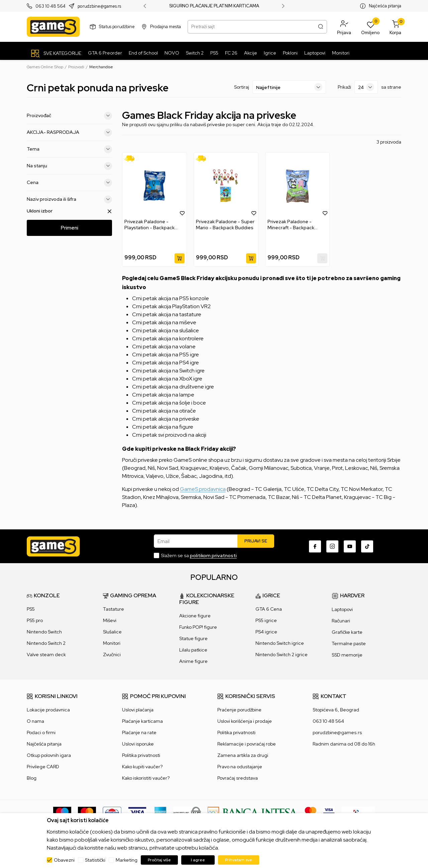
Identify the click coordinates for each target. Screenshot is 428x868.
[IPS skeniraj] (358, 812)
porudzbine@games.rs (99, 6)
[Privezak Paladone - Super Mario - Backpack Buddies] (226, 186)
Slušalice (112, 632)
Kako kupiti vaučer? (142, 767)
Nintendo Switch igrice (280, 643)
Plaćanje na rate (139, 732)
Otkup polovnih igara (49, 755)
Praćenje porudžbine (239, 710)
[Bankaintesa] (253, 812)
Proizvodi (76, 67)
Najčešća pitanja (385, 6)
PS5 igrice (266, 620)
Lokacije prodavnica (48, 710)
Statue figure (193, 638)
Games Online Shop (45, 67)
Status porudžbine (117, 27)
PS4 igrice (266, 632)
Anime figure (193, 661)
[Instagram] (332, 546)
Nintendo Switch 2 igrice (282, 655)
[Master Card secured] (310, 812)
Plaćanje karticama (142, 721)
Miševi (110, 620)
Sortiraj (242, 87)
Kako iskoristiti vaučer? (146, 778)
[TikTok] (367, 546)
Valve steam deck (46, 655)
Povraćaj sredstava (238, 778)
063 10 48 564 (50, 6)
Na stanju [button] (69, 166)
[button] (344, 27)
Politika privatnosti (141, 755)
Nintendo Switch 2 (46, 643)
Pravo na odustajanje (240, 767)
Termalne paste (349, 643)
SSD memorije (347, 655)
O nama (35, 721)
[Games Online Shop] (53, 27)
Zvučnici (112, 655)
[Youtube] (350, 546)
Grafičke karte (347, 632)
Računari (341, 621)
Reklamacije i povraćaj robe (247, 744)
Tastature (114, 609)
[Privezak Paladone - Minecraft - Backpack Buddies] (298, 186)
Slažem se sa (199, 555)
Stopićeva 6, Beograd (336, 710)
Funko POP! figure (198, 627)
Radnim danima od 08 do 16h (344, 744)
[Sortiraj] (289, 87)
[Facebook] (315, 546)
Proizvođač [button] (69, 116)
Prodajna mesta (166, 27)
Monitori (112, 643)
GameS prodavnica (203, 489)
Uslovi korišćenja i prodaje (245, 721)
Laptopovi (342, 609)
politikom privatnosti (213, 555)
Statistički (95, 860)
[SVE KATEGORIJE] (56, 53)
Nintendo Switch (44, 632)
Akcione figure (195, 616)
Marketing (127, 860)
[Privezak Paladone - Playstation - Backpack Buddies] (154, 186)
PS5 (31, 609)
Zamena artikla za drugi (243, 755)
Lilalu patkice (193, 650)
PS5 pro (35, 620)
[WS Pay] (187, 812)
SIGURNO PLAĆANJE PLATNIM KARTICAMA (214, 6)
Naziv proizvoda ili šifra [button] (69, 199)
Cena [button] (69, 183)
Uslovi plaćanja (138, 710)
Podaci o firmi (41, 732)
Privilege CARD (43, 767)
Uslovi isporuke (138, 744)
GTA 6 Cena (269, 609)
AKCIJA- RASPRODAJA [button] (69, 133)
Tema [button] (69, 149)
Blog (32, 778)
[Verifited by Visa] (329, 812)
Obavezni (64, 860)
